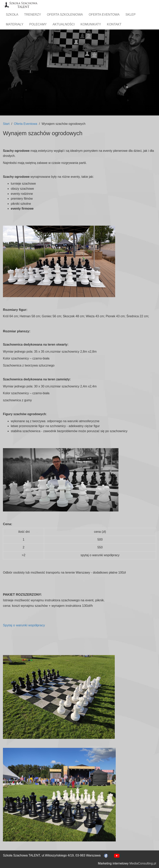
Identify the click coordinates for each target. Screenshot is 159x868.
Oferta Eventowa (104, 15)
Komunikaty (91, 24)
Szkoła (12, 15)
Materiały (15, 24)
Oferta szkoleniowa (65, 15)
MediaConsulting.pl (143, 863)
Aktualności (64, 24)
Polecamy (38, 24)
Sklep (131, 15)
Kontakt (114, 24)
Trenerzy (33, 15)
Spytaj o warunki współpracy (24, 625)
